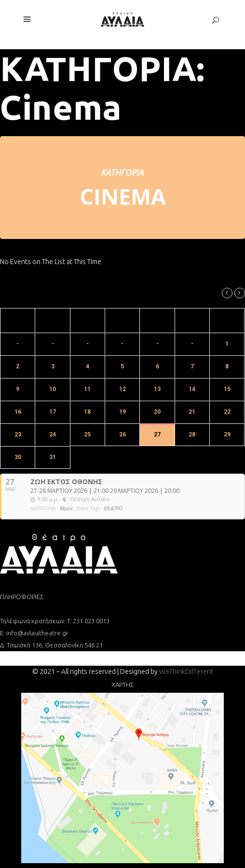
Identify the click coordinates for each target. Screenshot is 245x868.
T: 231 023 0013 (88, 621)
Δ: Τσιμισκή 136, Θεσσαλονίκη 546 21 (51, 645)
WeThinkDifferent (186, 672)
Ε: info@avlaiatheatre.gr (34, 633)
